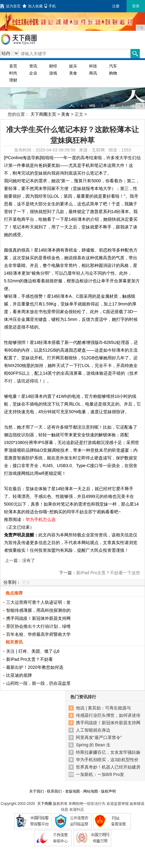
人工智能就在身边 (93, 730)
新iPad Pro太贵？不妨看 (29, 659)
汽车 (113, 66)
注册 (116, 6)
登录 (136, 6)
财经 (53, 66)
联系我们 (54, 791)
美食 (73, 73)
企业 (33, 73)
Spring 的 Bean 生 (93, 745)
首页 (13, 66)
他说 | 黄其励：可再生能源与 (103, 708)
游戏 (53, 73)
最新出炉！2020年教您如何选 (35, 667)
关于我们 (37, 791)
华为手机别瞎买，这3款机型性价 (107, 760)
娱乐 (73, 66)
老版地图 (72, 791)
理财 (13, 80)
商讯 (93, 73)
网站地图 (91, 791)
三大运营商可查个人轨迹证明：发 (38, 602)
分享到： (12, 582)
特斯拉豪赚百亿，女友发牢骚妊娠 (108, 752)
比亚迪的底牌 (19, 675)
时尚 (13, 73)
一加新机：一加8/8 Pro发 (100, 774)
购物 (113, 73)
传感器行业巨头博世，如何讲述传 (108, 715)
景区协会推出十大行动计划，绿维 (38, 626)
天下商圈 (45, 804)
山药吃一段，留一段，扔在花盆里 (38, 683)
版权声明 (108, 791)
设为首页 (10, 6)
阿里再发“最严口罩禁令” (99, 737)
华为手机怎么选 (41, 519)
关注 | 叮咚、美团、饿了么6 (33, 651)
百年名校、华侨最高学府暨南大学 (38, 634)
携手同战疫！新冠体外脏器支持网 (38, 618)
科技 (93, 66)
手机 (50, 6)
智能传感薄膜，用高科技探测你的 (38, 610)
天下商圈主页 (43, 114)
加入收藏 (33, 6)
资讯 (33, 66)
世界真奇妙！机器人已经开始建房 (108, 767)
